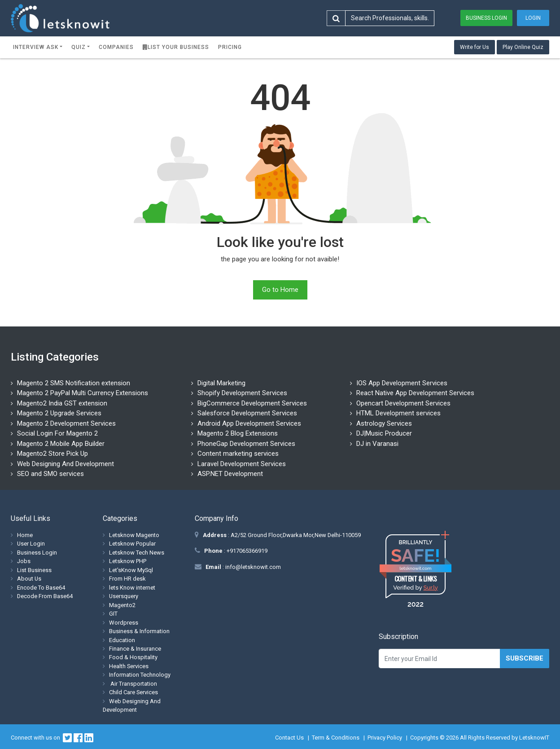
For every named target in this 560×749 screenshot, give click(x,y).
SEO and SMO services (50, 474)
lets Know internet (132, 588)
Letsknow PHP (128, 561)
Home (25, 535)
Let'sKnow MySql (131, 570)
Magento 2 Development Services (66, 423)
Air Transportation (133, 684)
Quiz (79, 47)
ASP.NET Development (230, 474)
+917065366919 (246, 551)
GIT (113, 614)
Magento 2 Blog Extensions (238, 433)
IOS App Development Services (402, 383)
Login (533, 18)
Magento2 (122, 605)
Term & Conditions (336, 738)
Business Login (486, 18)
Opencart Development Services (403, 403)
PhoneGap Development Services (246, 444)
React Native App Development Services (415, 393)
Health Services (129, 666)
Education (122, 640)
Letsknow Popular (132, 544)
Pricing (230, 47)
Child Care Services (133, 692)
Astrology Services (384, 423)
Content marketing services (238, 454)
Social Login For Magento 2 (57, 433)
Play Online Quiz (523, 47)
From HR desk (127, 579)
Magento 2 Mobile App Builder (61, 444)
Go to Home (280, 290)
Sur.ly (430, 588)
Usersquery (124, 596)
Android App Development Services (249, 423)
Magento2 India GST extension (62, 403)
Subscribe (525, 658)
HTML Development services (398, 413)
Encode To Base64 (41, 588)
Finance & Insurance (135, 649)
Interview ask (36, 47)
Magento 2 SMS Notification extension (74, 383)
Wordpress (124, 623)
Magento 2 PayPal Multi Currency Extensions (83, 393)
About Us (29, 579)
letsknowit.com (416, 568)
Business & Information (139, 631)
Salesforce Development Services (247, 413)
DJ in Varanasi (377, 444)
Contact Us (289, 738)
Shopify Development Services (242, 393)
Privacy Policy (385, 738)
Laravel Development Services (242, 464)
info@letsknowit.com (252, 567)
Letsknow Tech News (137, 553)
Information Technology (140, 675)
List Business (34, 570)
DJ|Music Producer (384, 433)
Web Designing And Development (66, 464)
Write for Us (475, 47)
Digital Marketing (221, 383)
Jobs (24, 561)
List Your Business (176, 47)
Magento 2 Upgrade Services (59, 413)
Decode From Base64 (45, 596)
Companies (116, 47)
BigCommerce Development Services (252, 403)
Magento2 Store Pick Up (52, 454)
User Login (31, 544)
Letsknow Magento (134, 535)
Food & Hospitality (133, 657)
